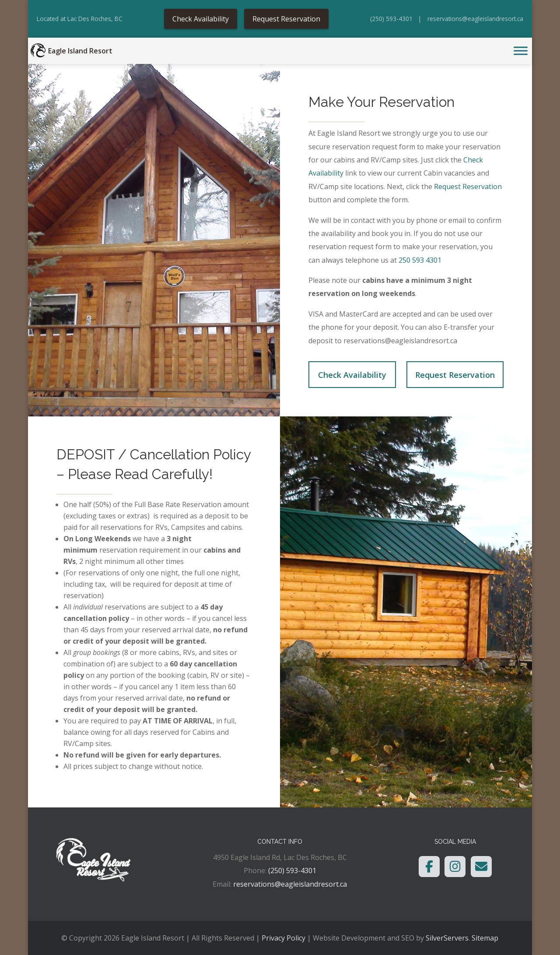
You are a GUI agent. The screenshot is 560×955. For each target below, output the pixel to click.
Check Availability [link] (201, 19)
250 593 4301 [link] (421, 260)
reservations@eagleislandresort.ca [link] (475, 19)
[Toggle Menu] (521, 51)
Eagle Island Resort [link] (80, 51)
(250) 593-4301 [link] (391, 19)
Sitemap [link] (485, 938)
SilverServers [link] (447, 938)
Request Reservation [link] (286, 19)
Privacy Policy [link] (283, 938)
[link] (38, 51)
